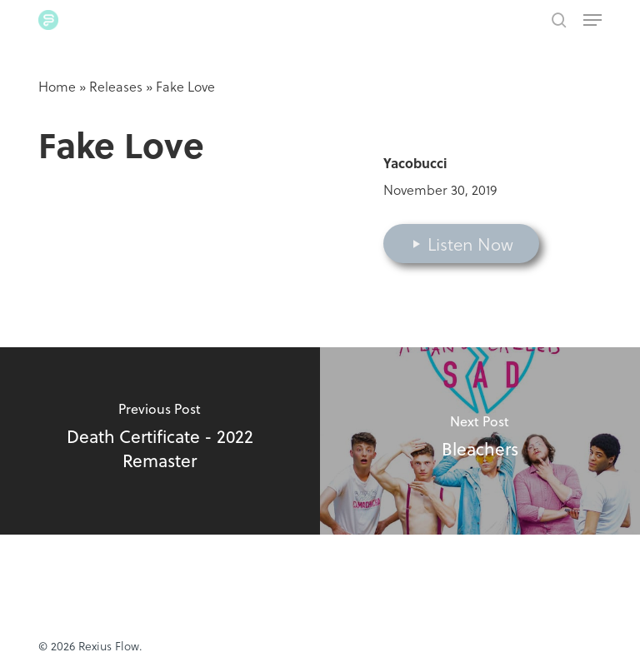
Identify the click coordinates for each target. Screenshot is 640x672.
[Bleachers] (480, 441)
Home (57, 86)
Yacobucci (415, 163)
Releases (116, 86)
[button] (592, 20)
